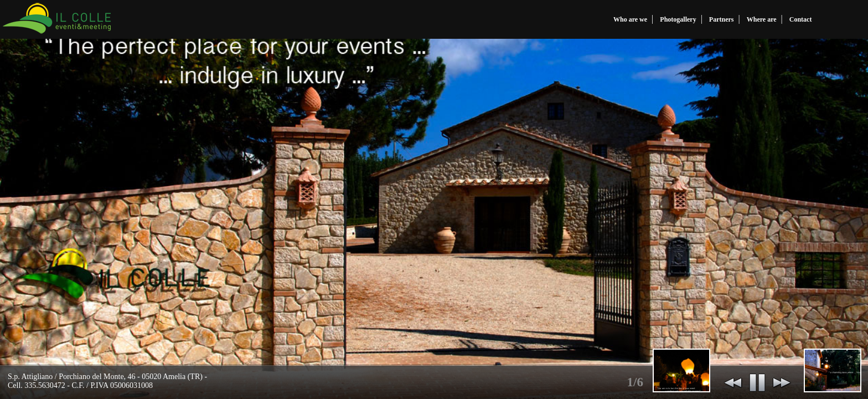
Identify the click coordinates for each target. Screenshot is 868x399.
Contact (801, 19)
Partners (722, 19)
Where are (762, 19)
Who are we (630, 19)
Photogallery (678, 19)
